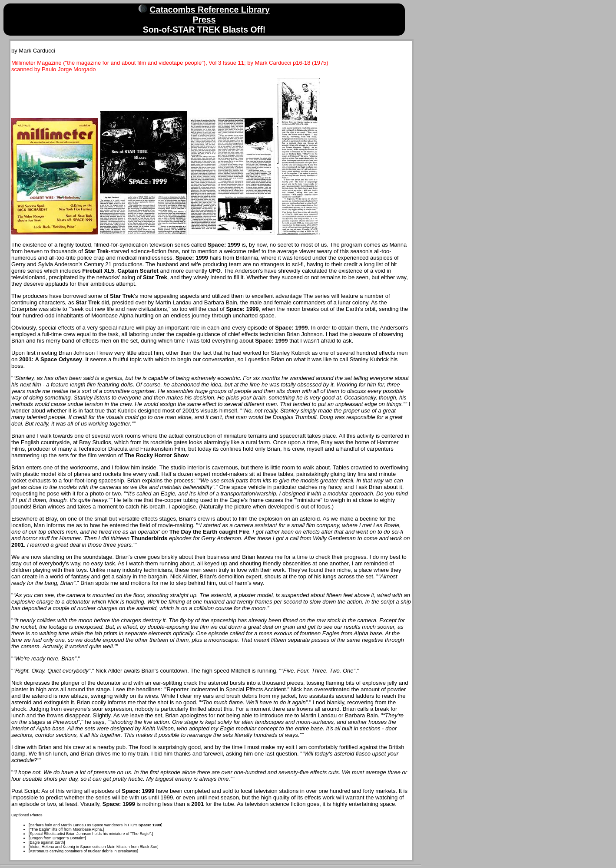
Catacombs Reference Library (210, 10)
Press (204, 20)
